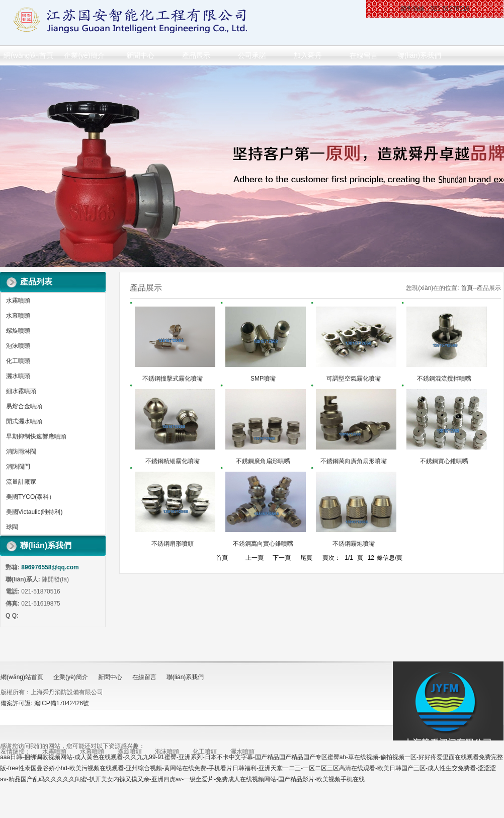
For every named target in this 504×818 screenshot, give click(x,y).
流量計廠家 (21, 482)
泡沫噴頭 (18, 346)
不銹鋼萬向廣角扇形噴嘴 (354, 461)
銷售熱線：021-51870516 (435, 9)
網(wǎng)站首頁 (28, 55)
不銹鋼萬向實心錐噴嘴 (263, 544)
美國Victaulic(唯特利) (34, 512)
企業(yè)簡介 (84, 55)
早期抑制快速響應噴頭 (36, 436)
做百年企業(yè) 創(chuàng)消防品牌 (252, 166)
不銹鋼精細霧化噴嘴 (173, 461)
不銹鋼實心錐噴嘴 (444, 461)
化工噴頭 (18, 361)
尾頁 (306, 558)
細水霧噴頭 (21, 391)
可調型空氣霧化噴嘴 (354, 379)
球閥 (12, 527)
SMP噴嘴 (263, 379)
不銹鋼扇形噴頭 (173, 544)
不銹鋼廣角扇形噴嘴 (263, 461)
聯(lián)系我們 (419, 55)
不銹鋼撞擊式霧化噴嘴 (173, 379)
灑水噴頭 (18, 376)
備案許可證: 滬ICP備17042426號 (45, 703)
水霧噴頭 (18, 301)
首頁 (467, 288)
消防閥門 (18, 467)
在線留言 (364, 55)
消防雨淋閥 (21, 452)
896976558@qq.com (50, 567)
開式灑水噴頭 (24, 421)
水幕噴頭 (18, 316)
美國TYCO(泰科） (30, 497)
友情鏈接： (16, 752)
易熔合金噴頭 (24, 406)
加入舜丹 (308, 55)
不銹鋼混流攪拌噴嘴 (444, 379)
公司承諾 (252, 55)
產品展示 (196, 55)
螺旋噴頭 (18, 331)
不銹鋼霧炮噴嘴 (354, 544)
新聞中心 (140, 55)
